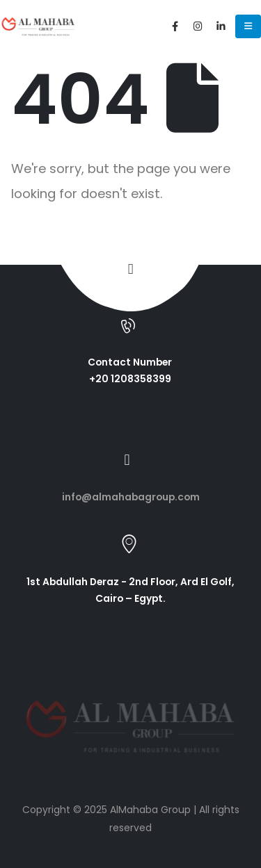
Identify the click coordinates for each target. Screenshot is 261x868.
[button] (130, 269)
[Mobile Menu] (248, 26)
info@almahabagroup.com (131, 497)
